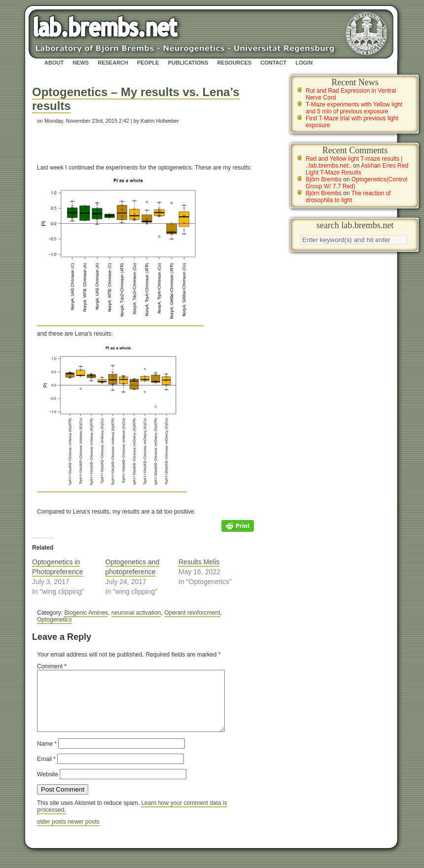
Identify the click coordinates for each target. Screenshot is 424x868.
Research (113, 63)
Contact (273, 63)
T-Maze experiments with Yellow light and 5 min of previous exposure (354, 108)
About (54, 63)
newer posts (84, 833)
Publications (188, 63)
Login (304, 63)
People (148, 63)
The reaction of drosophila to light (348, 197)
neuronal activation (136, 613)
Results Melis (199, 562)
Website (48, 786)
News (81, 63)
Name (47, 756)
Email (46, 771)
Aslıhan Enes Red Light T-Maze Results (357, 169)
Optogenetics (54, 620)
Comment (52, 666)
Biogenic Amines (86, 613)
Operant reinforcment (192, 613)
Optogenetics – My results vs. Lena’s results (136, 99)
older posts (52, 833)
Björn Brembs (324, 179)
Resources (234, 63)
